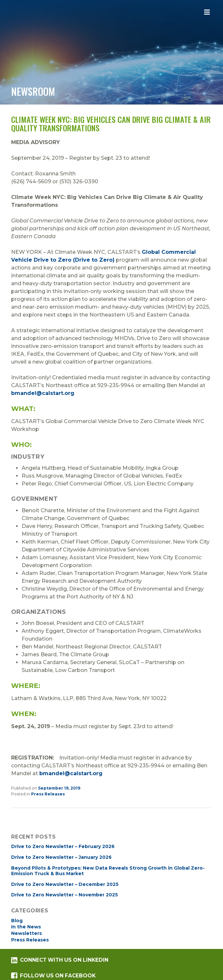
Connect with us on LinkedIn (60, 960)
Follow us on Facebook (53, 976)
